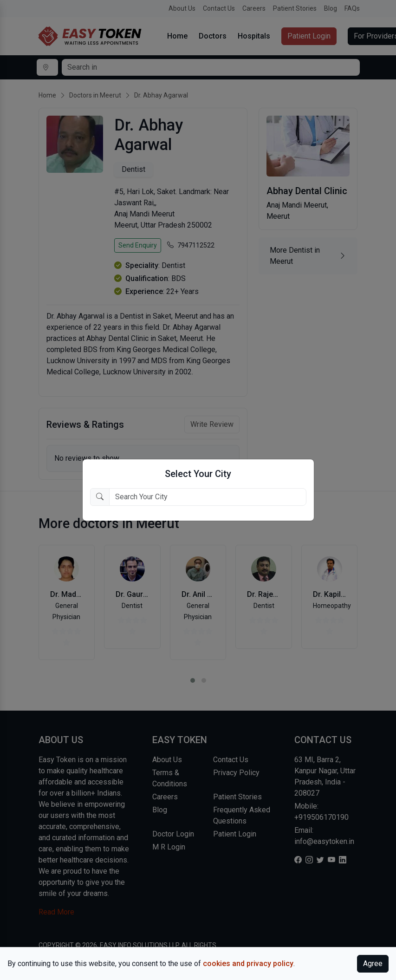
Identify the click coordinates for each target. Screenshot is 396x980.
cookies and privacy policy (248, 964)
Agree (373, 964)
